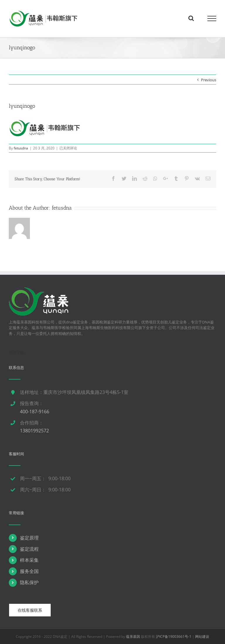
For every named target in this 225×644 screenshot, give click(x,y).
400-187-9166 (35, 412)
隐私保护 (29, 582)
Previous (209, 80)
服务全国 (29, 571)
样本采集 (29, 560)
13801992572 (34, 431)
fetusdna (21, 148)
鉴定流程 (29, 549)
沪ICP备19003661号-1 (174, 637)
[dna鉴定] (39, 290)
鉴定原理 (29, 538)
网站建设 (202, 637)
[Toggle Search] (191, 18)
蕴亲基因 (133, 637)
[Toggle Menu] (212, 18)
